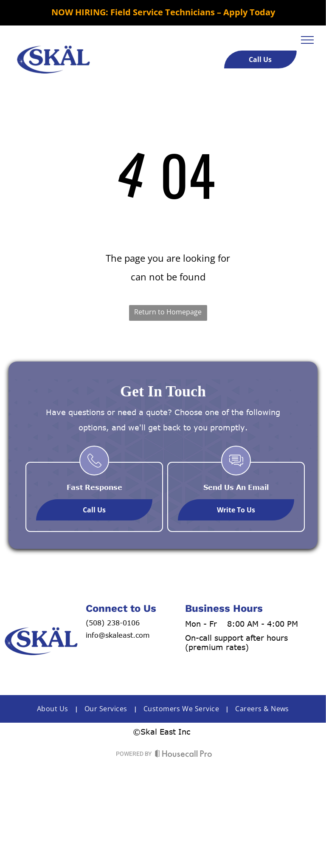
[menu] (307, 40)
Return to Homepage (168, 312)
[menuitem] (54, 709)
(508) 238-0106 (113, 623)
